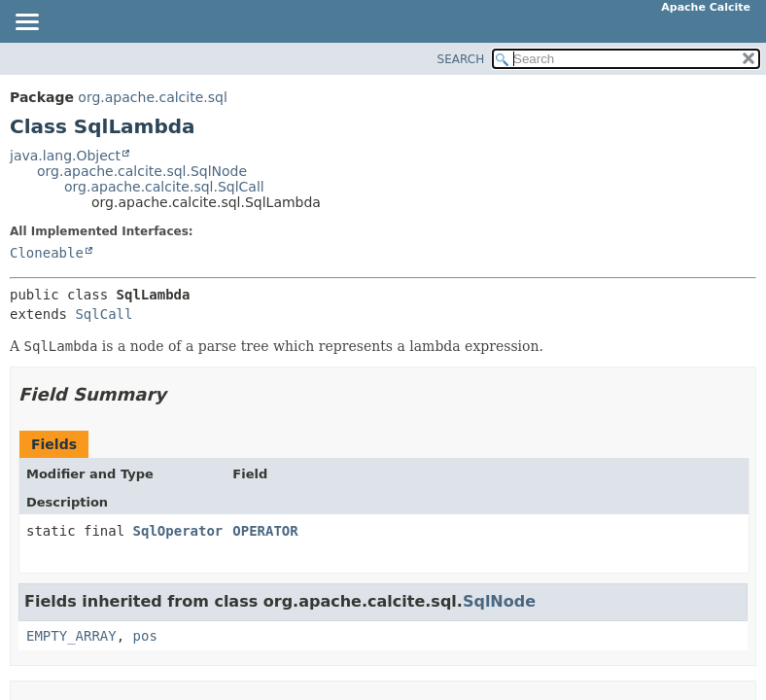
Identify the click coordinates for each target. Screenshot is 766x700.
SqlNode (499, 601)
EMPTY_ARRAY (71, 636)
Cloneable (47, 253)
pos (145, 636)
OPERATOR (265, 531)
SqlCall (104, 314)
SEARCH (461, 59)
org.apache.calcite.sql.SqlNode (142, 171)
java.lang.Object (65, 156)
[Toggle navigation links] (26, 23)
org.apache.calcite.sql (152, 97)
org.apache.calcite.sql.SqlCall (164, 187)
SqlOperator (178, 531)
